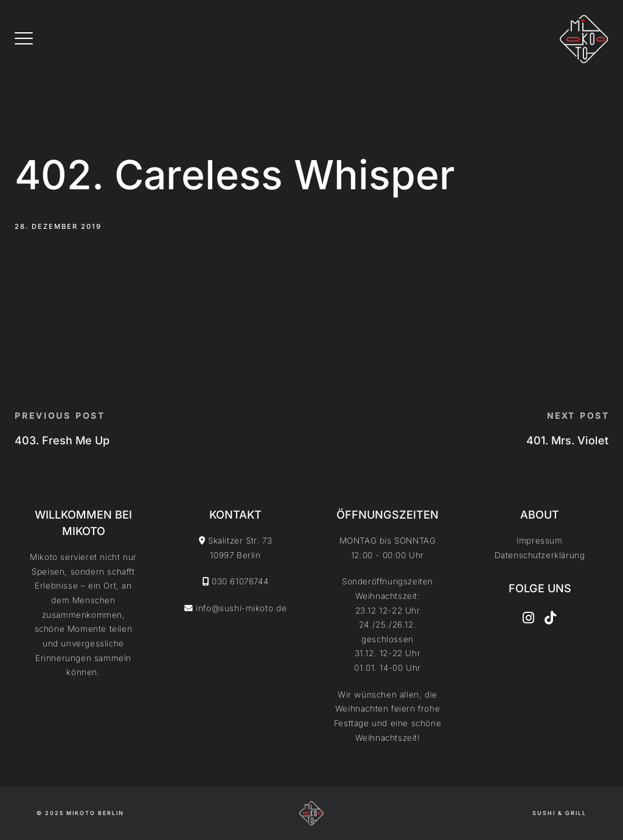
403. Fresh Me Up (62, 440)
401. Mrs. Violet (567, 440)
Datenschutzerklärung (540, 555)
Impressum (539, 541)
